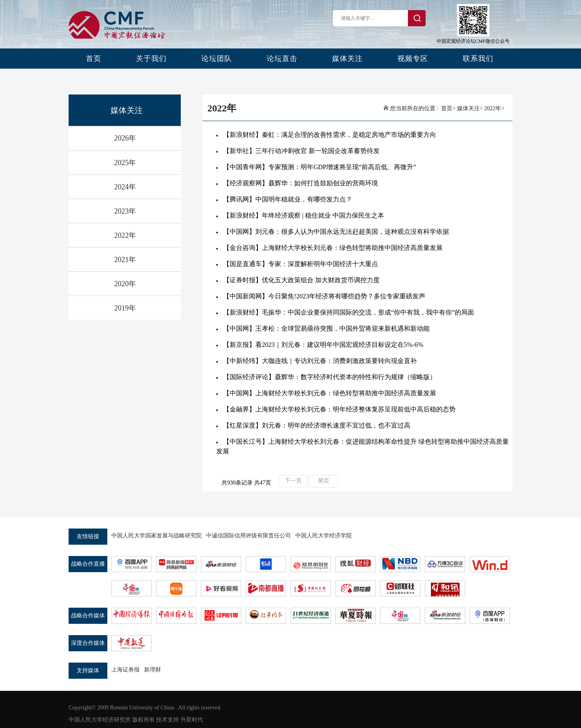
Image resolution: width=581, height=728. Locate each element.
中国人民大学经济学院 (324, 536)
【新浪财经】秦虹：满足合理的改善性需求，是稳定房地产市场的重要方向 (330, 135)
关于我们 (151, 59)
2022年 (125, 235)
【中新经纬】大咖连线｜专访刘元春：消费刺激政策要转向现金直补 (320, 361)
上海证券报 (125, 670)
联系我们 (478, 59)
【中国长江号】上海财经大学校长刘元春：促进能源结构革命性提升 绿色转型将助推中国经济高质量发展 (363, 446)
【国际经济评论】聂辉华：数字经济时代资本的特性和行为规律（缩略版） (330, 377)
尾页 (324, 481)
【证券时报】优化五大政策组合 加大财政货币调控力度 (301, 280)
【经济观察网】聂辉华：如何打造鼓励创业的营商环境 (301, 183)
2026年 (125, 138)
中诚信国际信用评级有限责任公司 (249, 536)
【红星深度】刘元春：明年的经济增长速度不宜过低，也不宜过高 (317, 425)
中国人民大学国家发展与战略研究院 (157, 536)
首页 (94, 59)
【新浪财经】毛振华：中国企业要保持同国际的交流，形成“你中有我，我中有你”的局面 (349, 312)
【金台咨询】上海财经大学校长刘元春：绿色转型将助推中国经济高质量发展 (333, 248)
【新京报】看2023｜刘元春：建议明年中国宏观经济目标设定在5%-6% (323, 345)
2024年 (125, 187)
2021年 (125, 260)
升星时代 (192, 720)
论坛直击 (282, 59)
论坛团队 (217, 59)
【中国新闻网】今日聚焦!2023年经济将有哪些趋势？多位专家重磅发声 (324, 296)
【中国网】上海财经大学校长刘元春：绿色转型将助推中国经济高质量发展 (330, 393)
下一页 (293, 481)
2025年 (125, 163)
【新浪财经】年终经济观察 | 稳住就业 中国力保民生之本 (304, 215)
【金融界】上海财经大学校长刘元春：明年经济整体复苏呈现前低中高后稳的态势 (339, 409)
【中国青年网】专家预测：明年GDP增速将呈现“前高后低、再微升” (320, 167)
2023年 (125, 211)
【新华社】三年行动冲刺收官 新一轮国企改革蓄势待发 (301, 151)
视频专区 (413, 59)
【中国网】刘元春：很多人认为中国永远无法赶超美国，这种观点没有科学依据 (336, 232)
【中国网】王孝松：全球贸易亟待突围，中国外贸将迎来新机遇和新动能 (326, 328)
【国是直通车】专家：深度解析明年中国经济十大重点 (301, 264)
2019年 (125, 308)
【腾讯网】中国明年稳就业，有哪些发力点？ (288, 199)
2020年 (125, 284)
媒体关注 (347, 59)
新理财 (153, 670)
